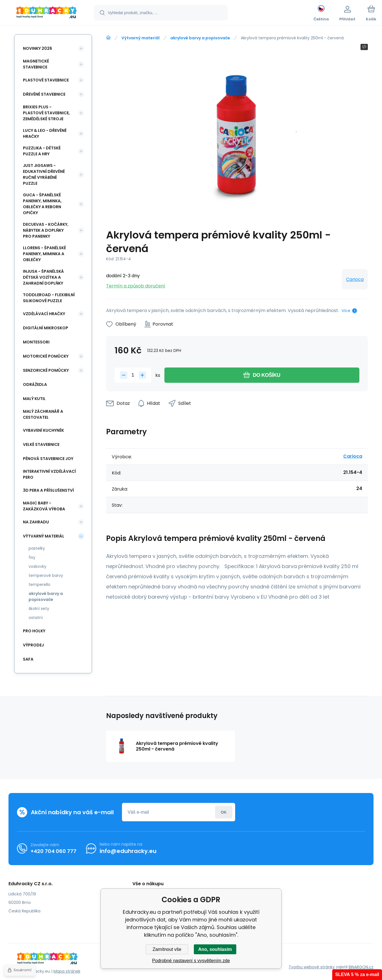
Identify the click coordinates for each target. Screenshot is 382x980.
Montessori (36, 342)
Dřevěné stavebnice (44, 94)
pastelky (37, 548)
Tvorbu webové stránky (312, 967)
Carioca (355, 279)
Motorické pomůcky (46, 356)
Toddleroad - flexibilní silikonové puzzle (49, 298)
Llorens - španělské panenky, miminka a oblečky (44, 254)
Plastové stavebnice (46, 80)
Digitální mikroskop (46, 328)
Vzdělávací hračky (44, 314)
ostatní (36, 618)
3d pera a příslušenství (48, 490)
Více (346, 311)
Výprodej (33, 645)
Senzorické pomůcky (46, 370)
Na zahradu (36, 522)
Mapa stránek (67, 971)
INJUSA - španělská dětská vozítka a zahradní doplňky (43, 277)
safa (28, 659)
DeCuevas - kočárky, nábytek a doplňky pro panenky (46, 230)
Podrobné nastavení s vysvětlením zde (191, 961)
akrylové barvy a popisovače (200, 38)
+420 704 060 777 (53, 851)
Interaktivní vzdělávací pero (49, 474)
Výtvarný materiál (140, 38)
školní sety (39, 609)
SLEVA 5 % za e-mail (357, 974)
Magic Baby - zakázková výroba (44, 506)
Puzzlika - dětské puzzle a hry (42, 151)
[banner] (47, 14)
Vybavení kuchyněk (43, 430)
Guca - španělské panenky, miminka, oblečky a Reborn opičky (42, 204)
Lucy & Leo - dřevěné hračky (45, 133)
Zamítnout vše (167, 949)
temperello (39, 584)
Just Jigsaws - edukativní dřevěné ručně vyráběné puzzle (44, 174)
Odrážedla (35, 384)
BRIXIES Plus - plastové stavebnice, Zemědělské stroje (46, 113)
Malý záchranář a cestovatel (43, 414)
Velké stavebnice (41, 444)
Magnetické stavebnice (36, 64)
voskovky (37, 566)
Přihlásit (224, 812)
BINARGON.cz (361, 967)
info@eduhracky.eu (128, 851)
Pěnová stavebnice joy (48, 459)
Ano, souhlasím (215, 949)
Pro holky (34, 631)
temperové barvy (46, 575)
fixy (32, 557)
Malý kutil (34, 399)
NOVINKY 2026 (37, 48)
